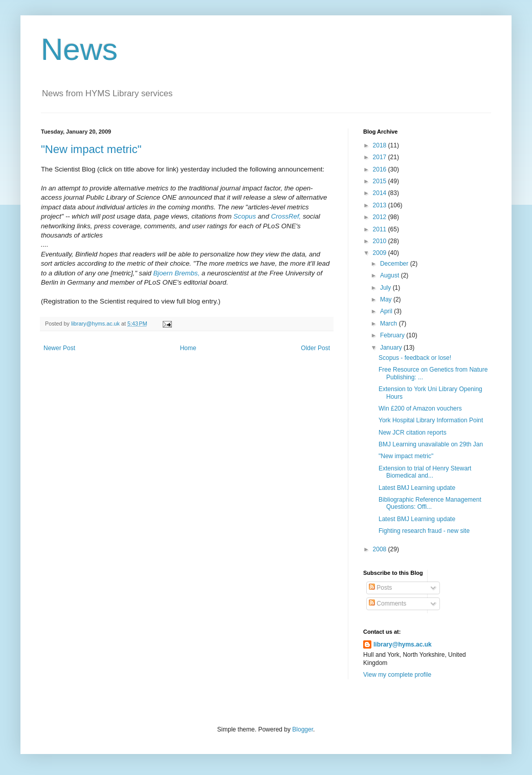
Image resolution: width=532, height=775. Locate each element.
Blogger (303, 729)
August (391, 275)
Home (188, 348)
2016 (381, 169)
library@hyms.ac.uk (403, 644)
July (386, 288)
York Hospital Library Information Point (431, 420)
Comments (387, 604)
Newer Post (59, 348)
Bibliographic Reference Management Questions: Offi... (430, 503)
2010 (381, 241)
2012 (381, 217)
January (392, 348)
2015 (381, 181)
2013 (381, 205)
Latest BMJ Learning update (417, 488)
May (387, 299)
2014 (381, 193)
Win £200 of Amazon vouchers (420, 408)
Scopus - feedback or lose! (415, 358)
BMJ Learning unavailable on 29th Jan (431, 444)
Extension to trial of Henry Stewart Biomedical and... (425, 472)
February (393, 335)
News (79, 49)
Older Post (315, 348)
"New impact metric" (91, 149)
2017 (381, 157)
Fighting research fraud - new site (424, 531)
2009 (381, 253)
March (390, 324)
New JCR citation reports (413, 433)
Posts (380, 588)
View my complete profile (397, 675)
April (387, 311)
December (395, 264)
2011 (381, 229)
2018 (381, 145)
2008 (381, 549)
